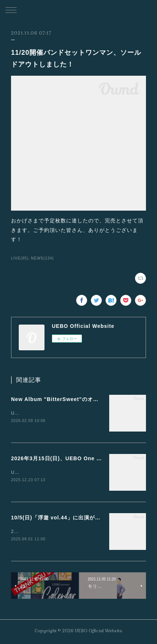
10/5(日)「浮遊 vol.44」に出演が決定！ (61, 519)
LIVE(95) (20, 258)
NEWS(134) (42, 258)
